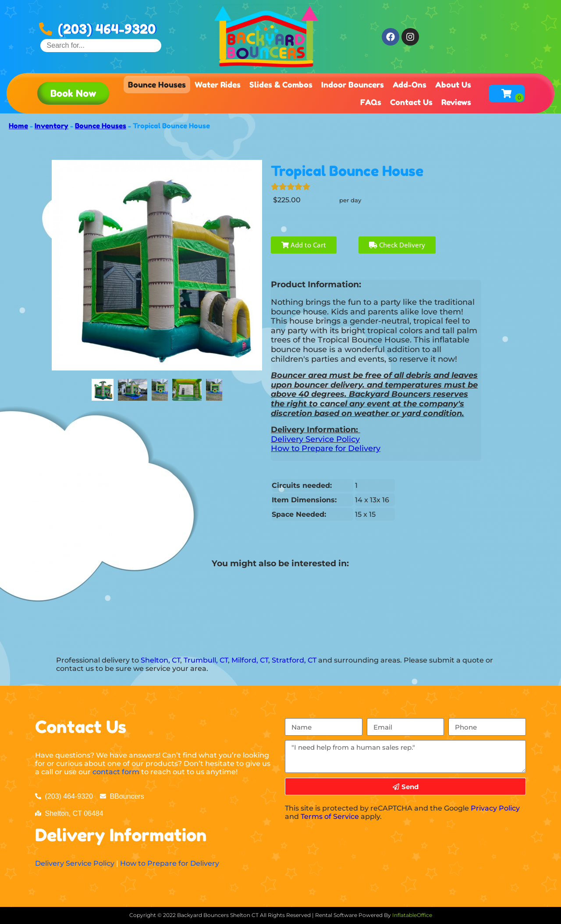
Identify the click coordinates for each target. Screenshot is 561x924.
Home (18, 126)
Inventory (51, 126)
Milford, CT (250, 660)
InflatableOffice (412, 915)
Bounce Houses (157, 85)
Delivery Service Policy (315, 439)
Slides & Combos (281, 85)
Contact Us (411, 102)
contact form (116, 772)
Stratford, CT (294, 660)
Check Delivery (397, 245)
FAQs (371, 102)
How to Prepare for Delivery (326, 448)
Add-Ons (410, 85)
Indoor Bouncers (353, 85)
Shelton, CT (160, 660)
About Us (453, 85)
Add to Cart (304, 245)
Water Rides (218, 85)
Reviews (456, 102)
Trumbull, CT (206, 660)
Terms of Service (330, 816)
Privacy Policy (495, 808)
